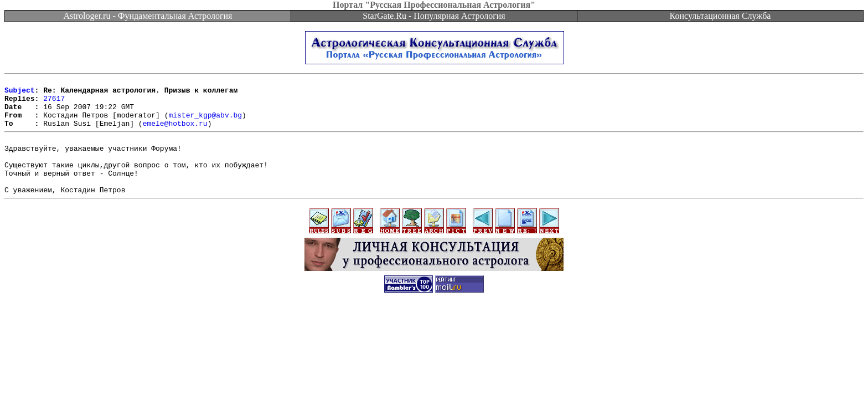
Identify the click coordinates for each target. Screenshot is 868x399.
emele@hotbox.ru (175, 133)
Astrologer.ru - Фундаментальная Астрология (148, 16)
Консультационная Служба (720, 16)
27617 (54, 103)
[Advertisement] (434, 347)
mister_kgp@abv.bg (205, 123)
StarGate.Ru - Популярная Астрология (434, 16)
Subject (20, 93)
